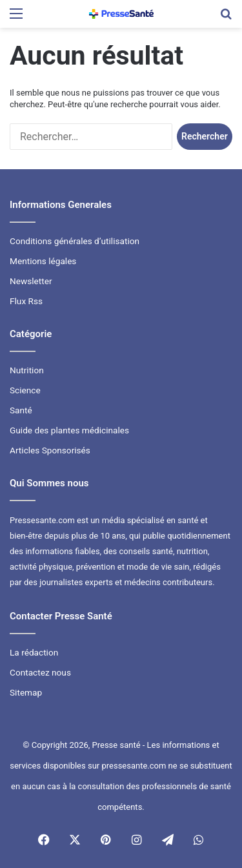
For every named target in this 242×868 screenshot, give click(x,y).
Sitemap (26, 692)
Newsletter (31, 281)
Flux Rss (26, 301)
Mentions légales (43, 261)
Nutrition (27, 370)
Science (25, 390)
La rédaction (34, 652)
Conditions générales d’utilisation (75, 241)
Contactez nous (40, 672)
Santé (21, 410)
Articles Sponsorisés (50, 450)
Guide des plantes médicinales (69, 430)
